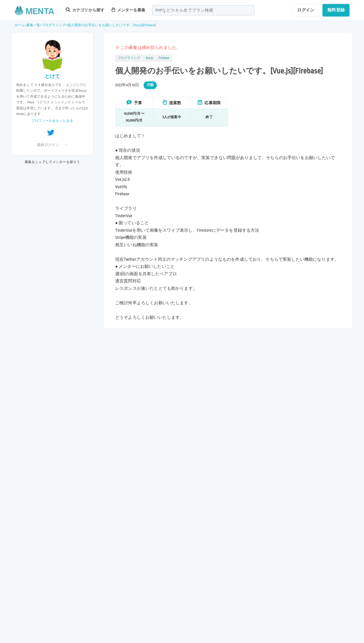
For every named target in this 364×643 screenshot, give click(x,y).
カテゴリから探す (85, 10)
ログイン (306, 10)
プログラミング (54, 25)
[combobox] (203, 10)
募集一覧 (33, 25)
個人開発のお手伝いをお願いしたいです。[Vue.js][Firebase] (112, 25)
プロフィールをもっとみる (52, 121)
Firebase (164, 58)
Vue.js (149, 58)
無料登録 (336, 10)
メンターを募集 (128, 10)
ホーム (20, 25)
